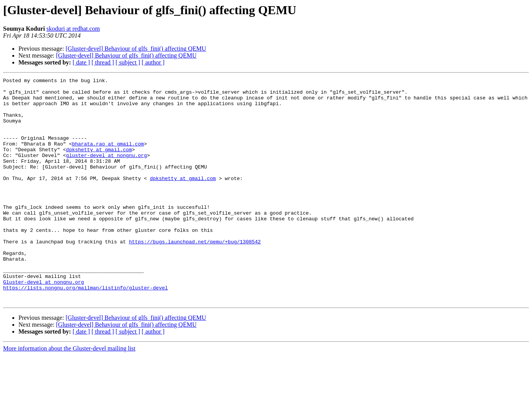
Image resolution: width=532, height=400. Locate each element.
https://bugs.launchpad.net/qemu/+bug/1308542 (195, 275)
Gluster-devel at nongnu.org (44, 323)
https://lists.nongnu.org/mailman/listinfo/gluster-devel (85, 330)
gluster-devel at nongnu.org (107, 171)
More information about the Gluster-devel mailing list (69, 393)
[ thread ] (103, 62)
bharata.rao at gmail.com (108, 157)
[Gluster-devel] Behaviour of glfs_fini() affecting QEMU (136, 49)
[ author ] (153, 62)
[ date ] (81, 62)
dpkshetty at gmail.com (99, 164)
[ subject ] (128, 62)
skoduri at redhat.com (73, 29)
